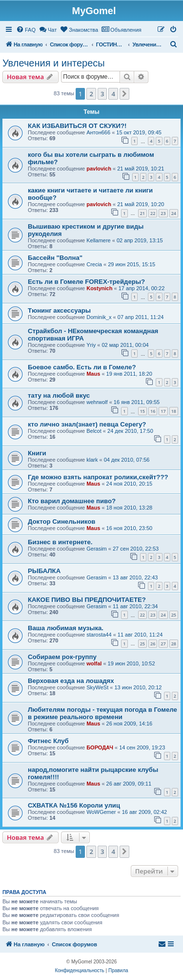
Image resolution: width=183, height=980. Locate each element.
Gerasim (97, 549)
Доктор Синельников (61, 522)
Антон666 (98, 132)
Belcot (94, 431)
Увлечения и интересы (54, 63)
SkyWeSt (97, 687)
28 (174, 644)
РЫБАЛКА (44, 571)
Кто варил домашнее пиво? (72, 501)
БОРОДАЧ (100, 747)
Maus (93, 374)
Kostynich (99, 288)
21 (142, 213)
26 (153, 644)
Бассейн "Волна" (55, 258)
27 (163, 644)
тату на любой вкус (59, 395)
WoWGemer (101, 812)
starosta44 (99, 635)
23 (163, 213)
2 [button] (91, 94)
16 (153, 411)
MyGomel (94, 11)
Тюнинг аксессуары (59, 310)
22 (153, 213)
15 (142, 411)
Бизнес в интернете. (60, 542)
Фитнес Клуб (48, 741)
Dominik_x (99, 317)
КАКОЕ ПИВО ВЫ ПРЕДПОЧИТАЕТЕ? (87, 600)
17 (163, 411)
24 (174, 213)
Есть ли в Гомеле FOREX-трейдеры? (86, 282)
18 (174, 411)
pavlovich (99, 169)
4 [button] (113, 94)
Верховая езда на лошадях (71, 681)
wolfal (94, 663)
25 (174, 615)
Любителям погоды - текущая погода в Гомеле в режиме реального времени (102, 713)
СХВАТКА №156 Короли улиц (74, 805)
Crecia (94, 264)
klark (92, 460)
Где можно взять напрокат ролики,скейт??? (98, 477)
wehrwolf (97, 402)
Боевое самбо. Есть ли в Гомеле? (82, 367)
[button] (124, 94)
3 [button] (102, 94)
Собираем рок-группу (62, 657)
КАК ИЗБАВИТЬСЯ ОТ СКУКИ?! (77, 126)
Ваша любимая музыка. (66, 628)
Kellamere (99, 240)
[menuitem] (26, 30)
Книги (37, 453)
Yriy (91, 345)
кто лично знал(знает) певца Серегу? (87, 424)
